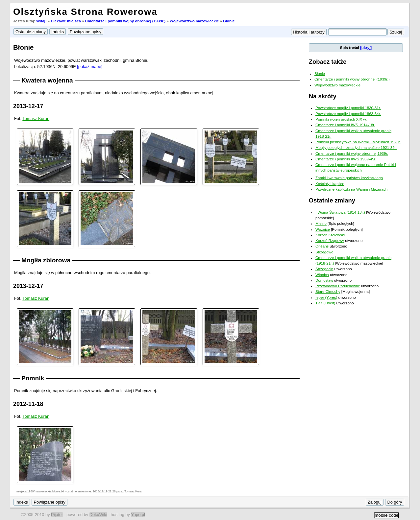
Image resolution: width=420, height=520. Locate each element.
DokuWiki (98, 515)
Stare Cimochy (328, 292)
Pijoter (57, 515)
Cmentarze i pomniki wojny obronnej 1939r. (352, 154)
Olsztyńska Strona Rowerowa (85, 12)
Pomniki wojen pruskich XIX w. (341, 119)
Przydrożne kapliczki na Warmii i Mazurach (351, 189)
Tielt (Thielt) (325, 303)
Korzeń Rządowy (330, 241)
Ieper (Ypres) (326, 297)
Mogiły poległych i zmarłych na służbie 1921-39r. (356, 148)
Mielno (321, 224)
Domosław (324, 280)
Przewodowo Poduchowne (338, 286)
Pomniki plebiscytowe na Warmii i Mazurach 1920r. (358, 142)
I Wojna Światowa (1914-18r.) (340, 212)
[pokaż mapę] (90, 67)
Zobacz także (328, 62)
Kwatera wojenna (47, 80)
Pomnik (33, 378)
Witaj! (41, 21)
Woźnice (323, 229)
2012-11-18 (28, 404)
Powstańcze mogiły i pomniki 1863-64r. (348, 114)
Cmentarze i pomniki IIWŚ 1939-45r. (346, 159)
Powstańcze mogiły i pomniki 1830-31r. (348, 108)
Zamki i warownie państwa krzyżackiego (349, 178)
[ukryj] (366, 48)
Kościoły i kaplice (330, 184)
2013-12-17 (28, 106)
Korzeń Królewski (330, 235)
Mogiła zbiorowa (46, 260)
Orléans (322, 246)
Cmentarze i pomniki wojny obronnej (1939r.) (125, 21)
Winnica (322, 275)
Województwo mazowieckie (194, 21)
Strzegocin (324, 269)
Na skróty (323, 96)
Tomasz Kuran (36, 118)
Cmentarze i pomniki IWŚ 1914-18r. (345, 125)
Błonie (229, 21)
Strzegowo (324, 252)
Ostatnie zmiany (332, 200)
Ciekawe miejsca (66, 21)
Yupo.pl (138, 515)
